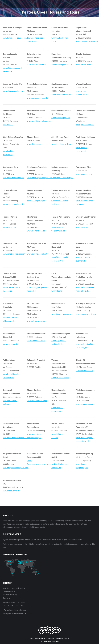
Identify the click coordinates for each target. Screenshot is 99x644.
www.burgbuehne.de (11, 491)
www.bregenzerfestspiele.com (16, 468)
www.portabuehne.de (85, 125)
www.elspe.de (82, 227)
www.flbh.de (8, 125)
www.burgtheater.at (84, 174)
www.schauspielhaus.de (62, 64)
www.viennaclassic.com (13, 91)
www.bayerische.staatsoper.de (16, 38)
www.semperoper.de (85, 404)
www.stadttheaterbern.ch (13, 178)
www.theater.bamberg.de (13, 204)
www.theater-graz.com (61, 314)
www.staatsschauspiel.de (87, 41)
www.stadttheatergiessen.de (39, 121)
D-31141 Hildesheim (85, 371)
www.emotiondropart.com (14, 254)
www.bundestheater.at (37, 64)
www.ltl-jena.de (58, 291)
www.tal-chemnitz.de (60, 378)
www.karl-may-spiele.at (37, 254)
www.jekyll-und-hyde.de (61, 144)
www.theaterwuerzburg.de (62, 178)
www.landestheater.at (36, 341)
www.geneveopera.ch (61, 118)
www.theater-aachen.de (61, 95)
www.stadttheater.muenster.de (16, 438)
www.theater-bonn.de (36, 231)
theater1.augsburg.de (36, 201)
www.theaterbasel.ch (36, 144)
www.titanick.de (9, 227)
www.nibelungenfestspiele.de (40, 178)
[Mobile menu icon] (94, 4)
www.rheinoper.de (10, 344)
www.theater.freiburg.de (37, 401)
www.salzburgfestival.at (86, 314)
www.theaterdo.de (84, 64)
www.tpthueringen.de (36, 321)
